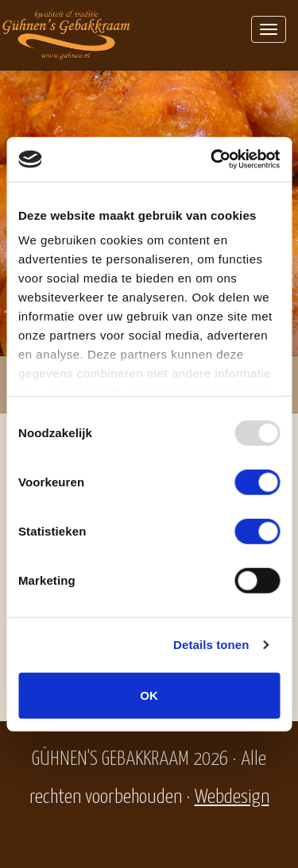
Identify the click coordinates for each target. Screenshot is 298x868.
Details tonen (211, 645)
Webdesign (232, 797)
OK (149, 695)
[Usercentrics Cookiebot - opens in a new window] (212, 159)
